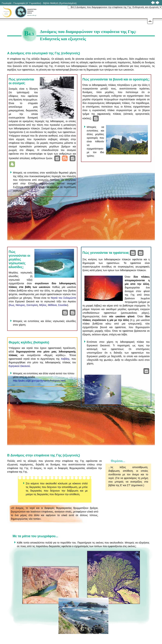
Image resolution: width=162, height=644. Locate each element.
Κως (12, 305)
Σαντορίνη (32, 305)
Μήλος (43, 305)
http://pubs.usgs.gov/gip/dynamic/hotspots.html (39, 381)
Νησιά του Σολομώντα (63, 298)
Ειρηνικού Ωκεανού (19, 366)
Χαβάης (65, 359)
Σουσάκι (63, 305)
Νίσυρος (20, 305)
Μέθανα (52, 305)
